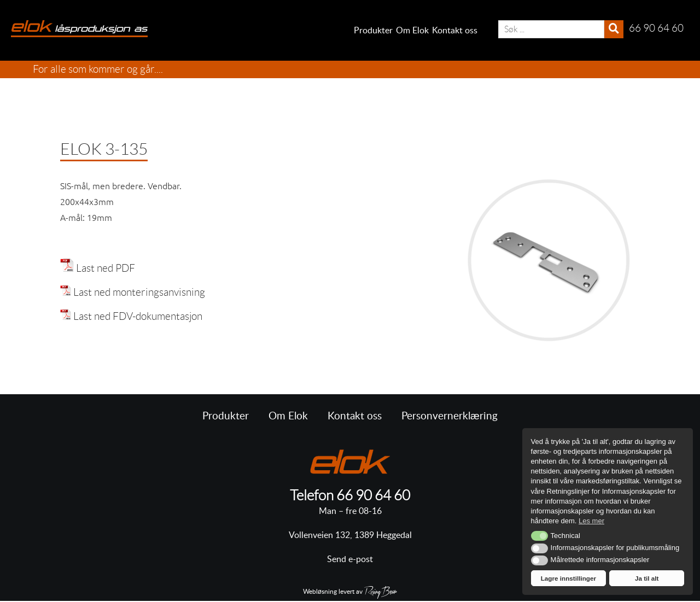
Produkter (373, 31)
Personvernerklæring (450, 416)
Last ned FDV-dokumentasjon (138, 316)
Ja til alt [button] (647, 578)
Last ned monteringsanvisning (139, 292)
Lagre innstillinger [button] (568, 578)
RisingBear (381, 593)
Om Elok (412, 31)
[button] (539, 536)
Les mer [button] (591, 521)
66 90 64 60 (373, 495)
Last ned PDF (106, 268)
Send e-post (350, 559)
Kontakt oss (455, 31)
